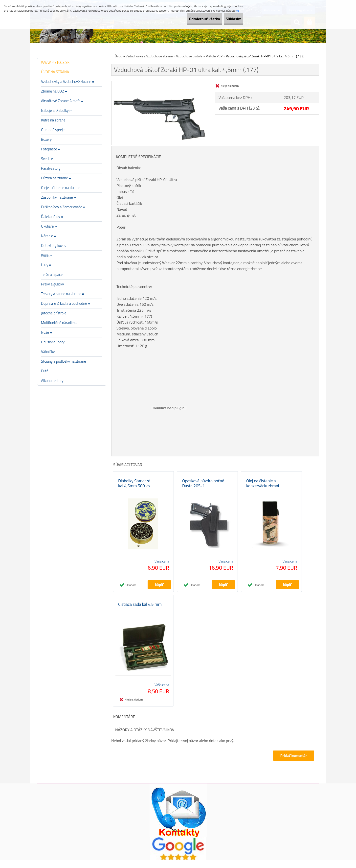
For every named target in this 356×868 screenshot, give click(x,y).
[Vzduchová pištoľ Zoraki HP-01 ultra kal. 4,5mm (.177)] (160, 83)
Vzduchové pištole (189, 56)
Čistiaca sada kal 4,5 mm (140, 612)
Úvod (118, 56)
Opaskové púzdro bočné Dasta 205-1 (203, 487)
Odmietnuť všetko (191, 19)
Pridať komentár (293, 763)
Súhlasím (229, 19)
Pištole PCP (214, 56)
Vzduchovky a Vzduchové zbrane (149, 56)
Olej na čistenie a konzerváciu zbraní (263, 487)
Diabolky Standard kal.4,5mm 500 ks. (134, 487)
